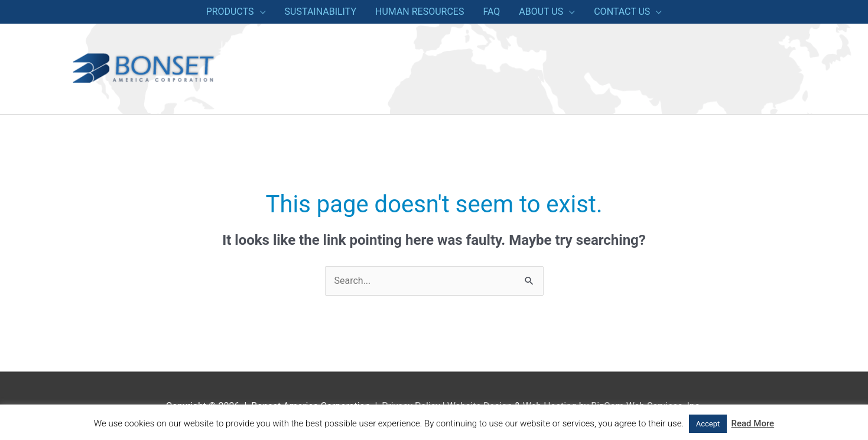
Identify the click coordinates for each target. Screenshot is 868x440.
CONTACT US (622, 12)
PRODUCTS (230, 12)
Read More (753, 423)
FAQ (491, 12)
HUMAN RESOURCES (420, 12)
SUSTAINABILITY (321, 12)
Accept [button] (708, 424)
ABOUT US (541, 12)
